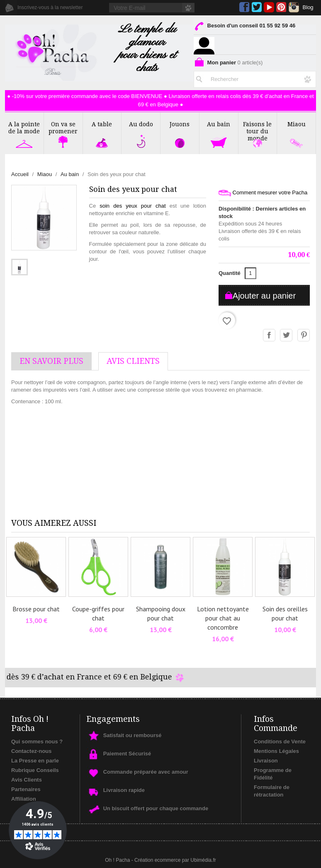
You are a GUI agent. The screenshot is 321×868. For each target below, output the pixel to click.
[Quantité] (250, 273)
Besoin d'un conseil (244, 27)
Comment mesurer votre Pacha (263, 193)
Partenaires (26, 789)
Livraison (266, 761)
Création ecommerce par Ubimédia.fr (175, 860)
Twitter (257, 7)
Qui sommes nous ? (37, 742)
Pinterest (281, 7)
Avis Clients (27, 780)
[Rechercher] (255, 78)
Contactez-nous (32, 751)
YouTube (269, 7)
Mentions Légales (276, 751)
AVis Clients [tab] (133, 361)
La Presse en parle (35, 761)
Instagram (294, 7)
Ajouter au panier (264, 296)
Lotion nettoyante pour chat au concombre (223, 618)
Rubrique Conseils (35, 770)
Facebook (244, 7)
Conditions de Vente (280, 742)
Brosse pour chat (36, 609)
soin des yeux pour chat (133, 206)
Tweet (287, 336)
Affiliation (24, 799)
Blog (308, 7)
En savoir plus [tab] (51, 361)
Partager (270, 336)
